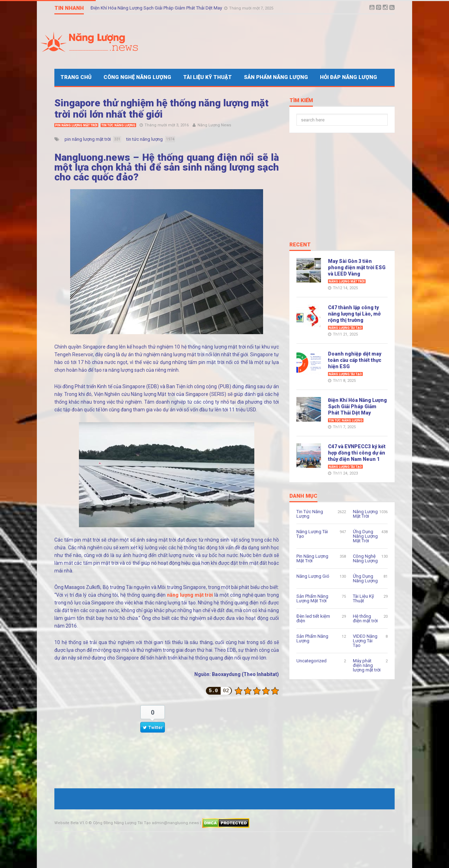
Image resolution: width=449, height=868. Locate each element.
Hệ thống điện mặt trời (365, 618)
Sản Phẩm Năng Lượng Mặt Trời (312, 598)
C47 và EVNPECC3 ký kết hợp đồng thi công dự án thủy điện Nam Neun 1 (357, 453)
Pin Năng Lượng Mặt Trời (76, 125)
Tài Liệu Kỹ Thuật (207, 77)
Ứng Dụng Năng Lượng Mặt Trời (365, 536)
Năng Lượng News (214, 125)
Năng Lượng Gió (313, 576)
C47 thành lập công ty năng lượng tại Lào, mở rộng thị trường (354, 314)
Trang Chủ (76, 77)
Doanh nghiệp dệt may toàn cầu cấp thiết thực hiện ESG (355, 360)
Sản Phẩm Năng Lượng (276, 77)
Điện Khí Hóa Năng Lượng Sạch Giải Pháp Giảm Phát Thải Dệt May (157, 8)
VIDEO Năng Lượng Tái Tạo (365, 641)
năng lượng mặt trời (190, 595)
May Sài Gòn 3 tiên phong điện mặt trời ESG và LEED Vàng (357, 267)
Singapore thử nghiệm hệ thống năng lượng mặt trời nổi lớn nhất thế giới (162, 109)
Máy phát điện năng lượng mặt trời (367, 665)
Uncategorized (311, 661)
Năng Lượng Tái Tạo (345, 328)
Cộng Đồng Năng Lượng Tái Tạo (122, 823)
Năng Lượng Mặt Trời (347, 281)
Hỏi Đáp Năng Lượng (349, 77)
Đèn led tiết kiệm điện (313, 618)
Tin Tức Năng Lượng (118, 125)
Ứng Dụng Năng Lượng (365, 578)
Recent (300, 245)
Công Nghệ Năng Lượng (137, 77)
